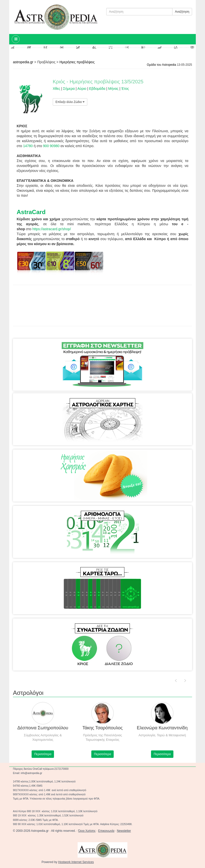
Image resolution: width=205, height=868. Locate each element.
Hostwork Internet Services (76, 862)
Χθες (56, 89)
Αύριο (82, 89)
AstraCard (31, 212)
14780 (28, 146)
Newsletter (124, 831)
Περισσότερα (43, 754)
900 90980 (51, 146)
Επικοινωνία (106, 831)
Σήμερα (69, 89)
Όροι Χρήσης (87, 831)
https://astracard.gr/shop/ (52, 229)
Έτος (125, 89)
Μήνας (113, 89)
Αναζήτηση (182, 12)
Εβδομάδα (97, 89)
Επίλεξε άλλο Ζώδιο (70, 102)
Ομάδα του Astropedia (161, 65)
